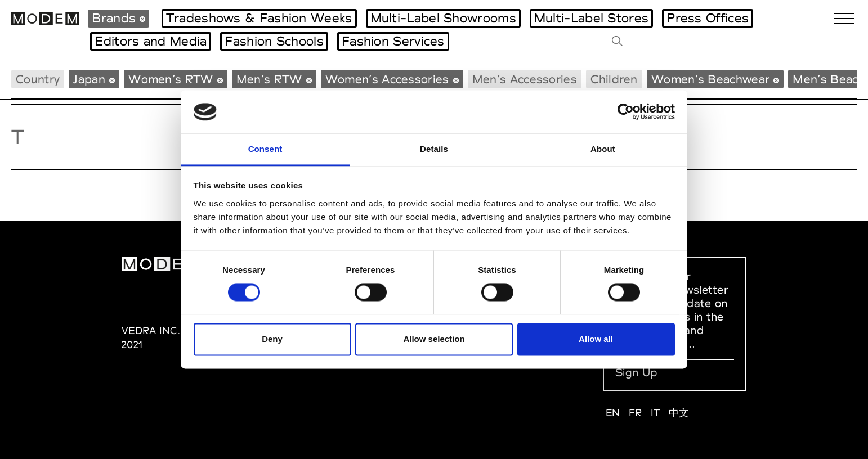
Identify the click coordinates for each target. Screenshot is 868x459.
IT (656, 413)
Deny (272, 339)
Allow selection (434, 339)
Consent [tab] (265, 149)
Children (614, 79)
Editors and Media (151, 41)
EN (613, 413)
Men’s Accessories (525, 79)
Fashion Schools (274, 41)
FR (636, 413)
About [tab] (603, 149)
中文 (679, 413)
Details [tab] (434, 149)
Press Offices (708, 18)
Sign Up (636, 372)
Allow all (596, 339)
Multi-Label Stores (591, 18)
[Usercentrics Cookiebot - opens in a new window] (626, 112)
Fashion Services (393, 41)
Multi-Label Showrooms (443, 18)
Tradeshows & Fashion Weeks (259, 18)
